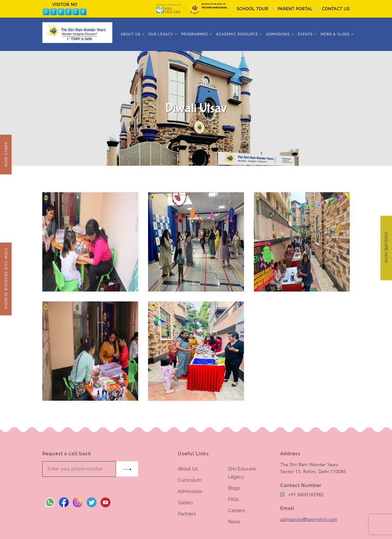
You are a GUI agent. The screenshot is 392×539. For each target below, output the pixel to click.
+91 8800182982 (302, 495)
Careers (236, 511)
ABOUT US (131, 34)
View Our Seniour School (6, 279)
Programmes (195, 34)
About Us (188, 469)
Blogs (234, 488)
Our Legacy (161, 34)
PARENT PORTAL (295, 9)
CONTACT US (336, 9)
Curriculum (190, 480)
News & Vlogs (335, 34)
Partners (187, 514)
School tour (253, 9)
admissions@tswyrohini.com (309, 519)
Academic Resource (237, 34)
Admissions (190, 491)
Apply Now (6, 155)
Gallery (186, 503)
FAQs (234, 499)
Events (305, 34)
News (234, 522)
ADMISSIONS (278, 34)
